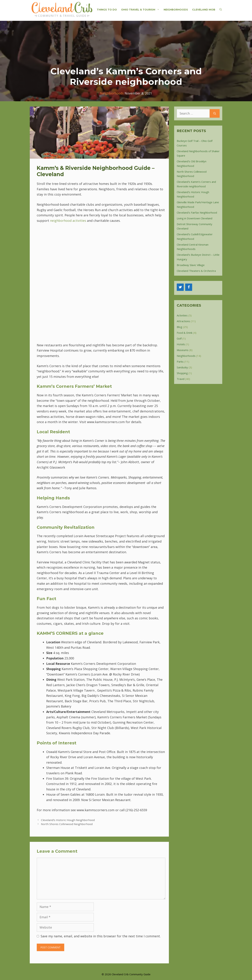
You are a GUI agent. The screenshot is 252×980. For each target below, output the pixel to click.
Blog (179, 327)
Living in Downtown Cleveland (195, 218)
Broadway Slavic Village (191, 265)
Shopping (182, 373)
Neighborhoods (176, 10)
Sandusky (182, 367)
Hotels (181, 344)
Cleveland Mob (204, 10)
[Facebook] (189, 287)
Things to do (107, 10)
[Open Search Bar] (221, 10)
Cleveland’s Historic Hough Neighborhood (68, 820)
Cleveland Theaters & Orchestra (196, 271)
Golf (179, 338)
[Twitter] (180, 287)
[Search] (215, 113)
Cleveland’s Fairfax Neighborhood (197, 213)
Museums (183, 350)
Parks (180, 362)
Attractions (183, 321)
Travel (181, 379)
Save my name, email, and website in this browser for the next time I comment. (101, 936)
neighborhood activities (68, 221)
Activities (182, 315)
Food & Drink (185, 333)
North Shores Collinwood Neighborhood (67, 824)
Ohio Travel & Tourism (141, 10)
